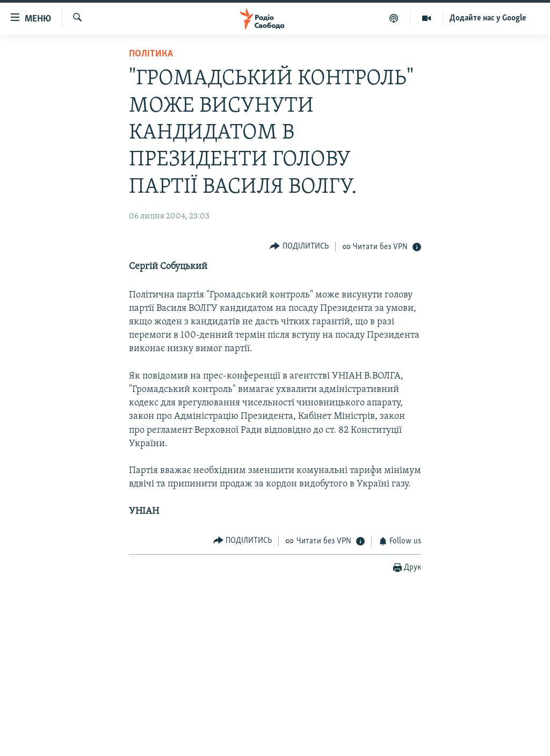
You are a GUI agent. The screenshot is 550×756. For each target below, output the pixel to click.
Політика (151, 54)
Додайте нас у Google (488, 18)
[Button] (299, 246)
